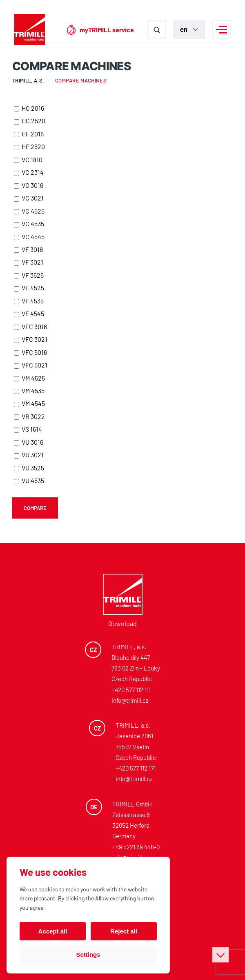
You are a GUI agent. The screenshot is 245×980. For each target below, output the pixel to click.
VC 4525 (29, 211)
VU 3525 (29, 468)
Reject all (124, 931)
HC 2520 (30, 121)
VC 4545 (29, 237)
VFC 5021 (31, 365)
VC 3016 (29, 185)
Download (122, 623)
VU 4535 (29, 480)
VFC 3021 (31, 339)
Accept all (53, 931)
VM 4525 (29, 378)
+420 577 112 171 (136, 768)
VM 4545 (29, 403)
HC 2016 (29, 108)
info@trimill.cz (130, 700)
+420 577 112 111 (131, 690)
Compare (35, 508)
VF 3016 (28, 249)
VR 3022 (29, 416)
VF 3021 (29, 262)
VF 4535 (29, 301)
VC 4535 (29, 224)
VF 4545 (29, 313)
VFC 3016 (30, 326)
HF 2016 (29, 134)
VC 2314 (29, 172)
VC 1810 (28, 159)
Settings (88, 954)
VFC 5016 (30, 352)
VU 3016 (29, 442)
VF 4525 (29, 288)
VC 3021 (29, 198)
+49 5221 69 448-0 (136, 847)
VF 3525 (29, 275)
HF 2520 (29, 146)
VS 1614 (28, 429)
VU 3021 (29, 455)
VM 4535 (29, 391)
